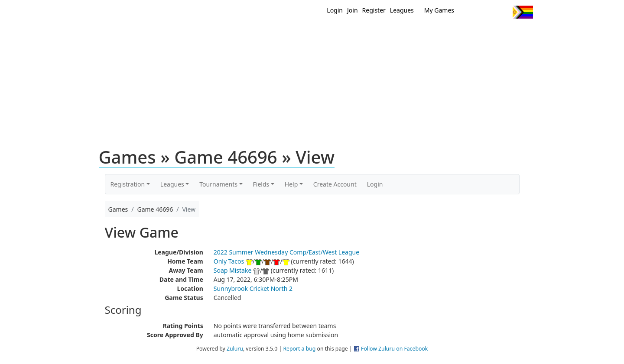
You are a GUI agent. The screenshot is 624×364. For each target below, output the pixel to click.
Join (353, 10)
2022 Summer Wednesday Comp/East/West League (286, 252)
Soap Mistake (233, 270)
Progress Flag (523, 12)
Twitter (470, 12)
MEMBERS (330, 34)
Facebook (486, 12)
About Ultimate (452, 34)
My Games (439, 10)
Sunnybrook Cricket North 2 (253, 288)
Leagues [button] (172, 184)
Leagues (402, 10)
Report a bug (299, 349)
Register (374, 10)
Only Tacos (229, 261)
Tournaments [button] (218, 184)
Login (335, 10)
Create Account (335, 184)
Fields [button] (261, 184)
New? (291, 34)
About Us (509, 34)
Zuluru (235, 349)
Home (256, 34)
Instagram (502, 12)
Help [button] (291, 184)
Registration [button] (128, 184)
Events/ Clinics (386, 34)
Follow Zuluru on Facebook (394, 349)
